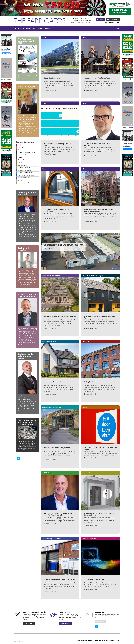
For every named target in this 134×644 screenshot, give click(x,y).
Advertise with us (113, 19)
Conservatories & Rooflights (27, 152)
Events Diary (38, 28)
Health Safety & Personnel (26, 175)
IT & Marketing (22, 165)
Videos (20, 180)
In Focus (21, 147)
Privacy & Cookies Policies (110, 641)
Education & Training (25, 170)
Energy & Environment (25, 173)
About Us (47, 28)
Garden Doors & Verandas (26, 160)
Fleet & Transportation (25, 183)
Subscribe (100, 19)
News (20, 145)
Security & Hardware (24, 168)
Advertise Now (65, 623)
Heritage (21, 157)
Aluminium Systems (24, 155)
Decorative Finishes (24, 178)
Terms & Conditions (95, 641)
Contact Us (100, 621)
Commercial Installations (26, 150)
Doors (20, 163)
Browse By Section (24, 28)
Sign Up (29, 623)
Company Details (82, 641)
